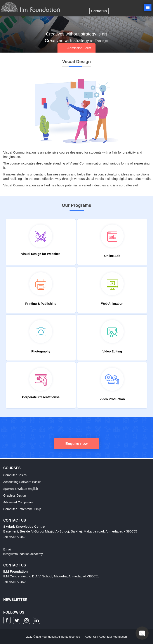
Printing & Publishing (41, 304)
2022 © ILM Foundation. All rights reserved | (76, 637)
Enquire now (76, 444)
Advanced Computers (18, 502)
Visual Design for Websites (41, 254)
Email (7, 549)
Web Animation (112, 304)
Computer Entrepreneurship (22, 509)
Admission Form (79, 48)
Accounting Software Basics (22, 482)
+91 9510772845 (15, 537)
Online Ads (112, 256)
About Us (91, 637)
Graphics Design (15, 495)
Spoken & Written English (21, 489)
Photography (41, 351)
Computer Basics (15, 475)
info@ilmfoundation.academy (23, 554)
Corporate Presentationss (41, 397)
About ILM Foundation (113, 637)
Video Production (112, 399)
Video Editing (112, 351)
